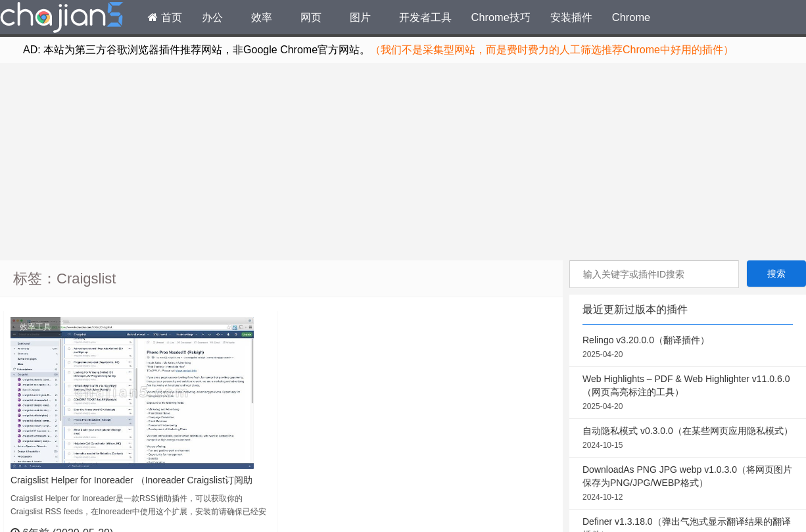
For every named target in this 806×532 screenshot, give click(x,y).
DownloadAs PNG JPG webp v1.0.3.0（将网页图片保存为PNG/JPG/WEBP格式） (688, 484)
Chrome (631, 17)
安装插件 (571, 17)
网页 (311, 17)
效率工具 (36, 327)
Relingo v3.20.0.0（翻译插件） (688, 348)
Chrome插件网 (62, 19)
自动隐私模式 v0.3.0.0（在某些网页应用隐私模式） (688, 439)
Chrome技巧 (501, 17)
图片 (360, 17)
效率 (262, 17)
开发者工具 (425, 17)
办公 (212, 17)
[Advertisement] (403, 162)
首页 (165, 17)
